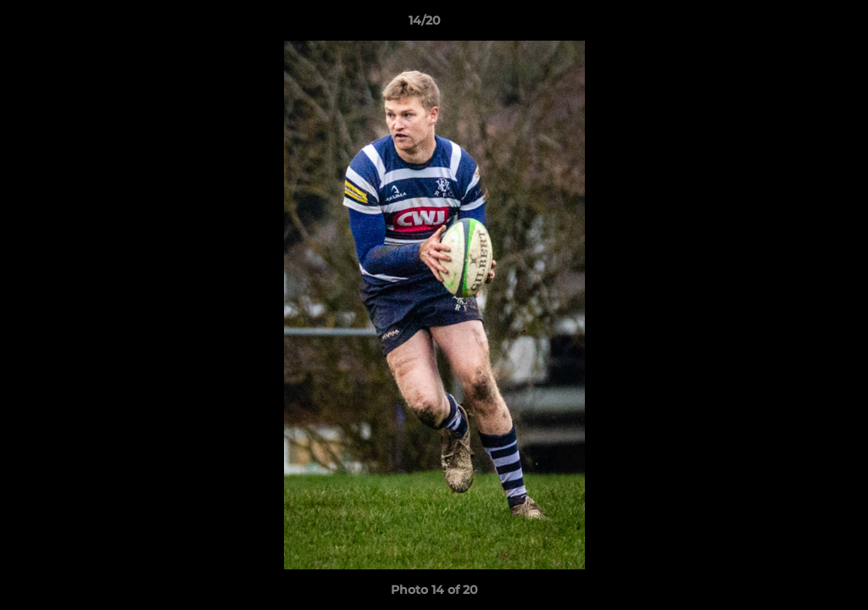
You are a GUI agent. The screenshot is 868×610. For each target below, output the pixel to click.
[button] (797, 25)
